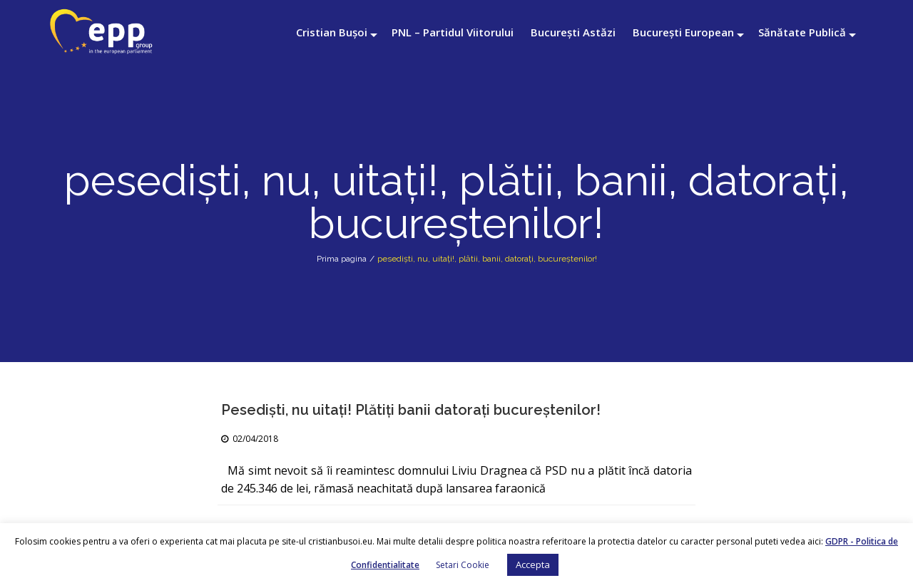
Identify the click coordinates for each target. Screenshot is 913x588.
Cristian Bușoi (332, 32)
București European (683, 32)
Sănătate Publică (802, 32)
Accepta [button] (533, 564)
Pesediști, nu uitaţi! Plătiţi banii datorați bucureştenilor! (411, 410)
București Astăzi (573, 32)
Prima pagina (342, 259)
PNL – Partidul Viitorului (453, 32)
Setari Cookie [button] (463, 565)
